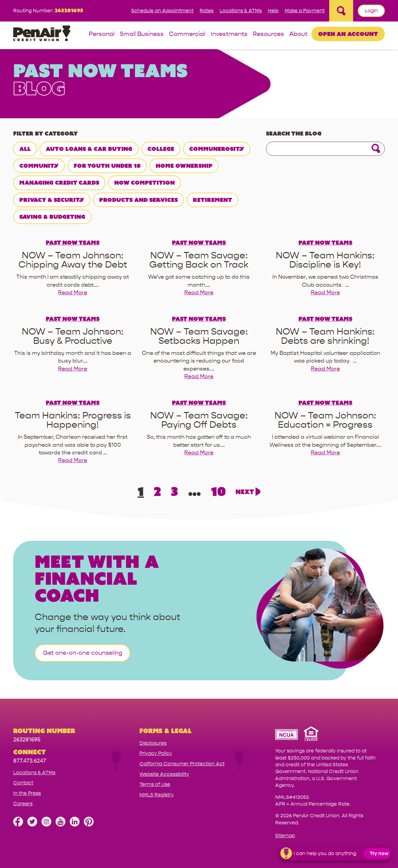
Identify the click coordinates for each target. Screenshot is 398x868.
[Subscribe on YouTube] (60, 825)
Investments (229, 34)
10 (218, 491)
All (25, 149)
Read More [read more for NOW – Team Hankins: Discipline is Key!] (325, 293)
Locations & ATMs (241, 11)
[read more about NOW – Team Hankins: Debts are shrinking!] (325, 336)
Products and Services (139, 200)
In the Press (27, 793)
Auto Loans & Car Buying (89, 149)
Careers (23, 804)
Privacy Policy (156, 753)
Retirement (213, 200)
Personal (102, 34)
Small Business (142, 34)
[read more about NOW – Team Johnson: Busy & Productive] (73, 336)
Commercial (187, 34)
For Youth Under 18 (107, 166)
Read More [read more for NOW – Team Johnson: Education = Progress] (325, 453)
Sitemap (285, 836)
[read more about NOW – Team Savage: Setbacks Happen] (199, 336)
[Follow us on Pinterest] (89, 825)
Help (273, 11)
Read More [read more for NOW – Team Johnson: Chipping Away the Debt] (73, 293)
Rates (207, 11)
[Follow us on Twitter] (32, 825)
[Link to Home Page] (42, 34)
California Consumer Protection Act (182, 764)
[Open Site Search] (341, 11)
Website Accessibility (164, 774)
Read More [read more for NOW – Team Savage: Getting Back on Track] (199, 293)
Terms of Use (155, 784)
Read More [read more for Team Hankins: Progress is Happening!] (73, 460)
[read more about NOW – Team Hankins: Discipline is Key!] (325, 260)
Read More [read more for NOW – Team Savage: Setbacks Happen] (199, 377)
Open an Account (348, 34)
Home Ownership (184, 166)
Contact (23, 783)
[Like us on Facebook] (18, 825)
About (298, 34)
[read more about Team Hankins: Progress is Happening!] (73, 420)
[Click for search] (376, 149)
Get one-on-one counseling (83, 653)
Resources (268, 34)
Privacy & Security (52, 200)
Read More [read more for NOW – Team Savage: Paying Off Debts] (199, 453)
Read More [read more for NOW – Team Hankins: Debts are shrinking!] (325, 369)
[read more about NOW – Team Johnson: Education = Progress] (325, 420)
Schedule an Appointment (162, 11)
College (161, 149)
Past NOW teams (73, 242)
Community (39, 166)
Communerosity (217, 149)
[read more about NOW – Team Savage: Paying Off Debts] (199, 420)
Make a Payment (305, 11)
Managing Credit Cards (59, 183)
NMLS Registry (157, 795)
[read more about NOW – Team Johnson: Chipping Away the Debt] (73, 260)
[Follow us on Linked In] (75, 825)
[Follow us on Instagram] (46, 825)
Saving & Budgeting (52, 217)
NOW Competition (144, 183)
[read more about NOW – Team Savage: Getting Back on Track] (199, 260)
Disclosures (153, 743)
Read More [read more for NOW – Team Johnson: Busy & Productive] (73, 369)
